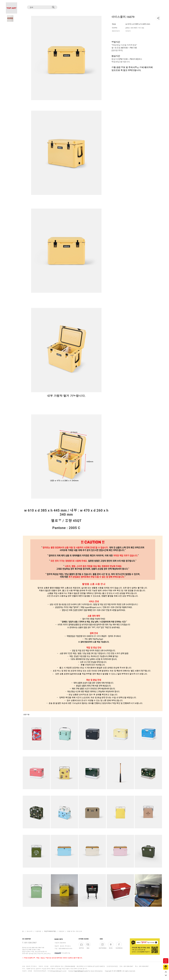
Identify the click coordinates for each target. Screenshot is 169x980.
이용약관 (38, 931)
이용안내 (62, 931)
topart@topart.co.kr (81, 971)
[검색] (40, 7)
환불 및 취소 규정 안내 (75, 931)
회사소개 (30, 931)
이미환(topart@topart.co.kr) (57, 971)
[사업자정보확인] (112, 966)
